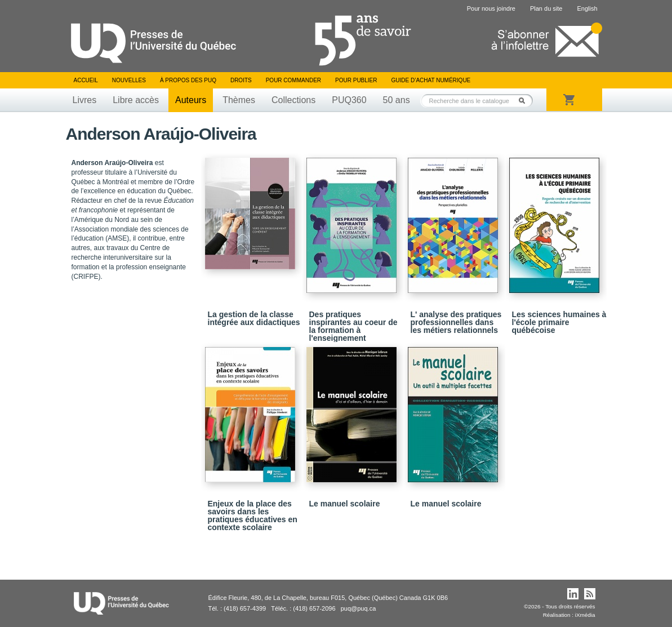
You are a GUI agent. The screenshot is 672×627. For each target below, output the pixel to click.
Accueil (86, 80)
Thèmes (239, 100)
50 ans (397, 100)
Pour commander (293, 80)
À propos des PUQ (188, 80)
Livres (85, 100)
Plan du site (546, 8)
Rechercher (525, 101)
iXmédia (585, 615)
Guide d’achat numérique (431, 80)
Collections (293, 100)
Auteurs (191, 100)
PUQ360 (349, 100)
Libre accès (136, 100)
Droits (241, 80)
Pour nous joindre (491, 8)
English (587, 8)
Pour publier (356, 80)
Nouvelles (129, 80)
